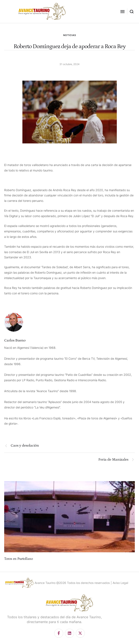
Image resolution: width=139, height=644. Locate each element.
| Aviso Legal (119, 583)
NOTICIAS (70, 35)
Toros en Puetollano (19, 559)
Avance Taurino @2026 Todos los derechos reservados (72, 583)
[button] (122, 12)
